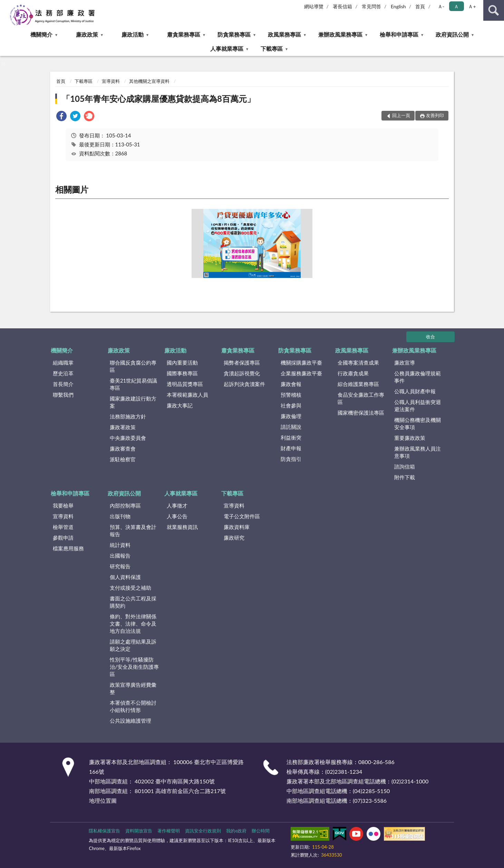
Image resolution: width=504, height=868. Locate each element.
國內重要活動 (182, 363)
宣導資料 (111, 81)
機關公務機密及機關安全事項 (418, 423)
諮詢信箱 (405, 466)
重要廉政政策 (410, 438)
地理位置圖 (103, 801)
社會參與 (291, 405)
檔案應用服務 (68, 548)
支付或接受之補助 (130, 588)
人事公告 (177, 516)
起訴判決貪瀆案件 (244, 384)
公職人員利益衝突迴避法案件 (418, 406)
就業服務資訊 (182, 527)
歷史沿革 (63, 373)
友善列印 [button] (435, 115)
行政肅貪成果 (353, 373)
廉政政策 (87, 34)
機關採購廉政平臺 (301, 363)
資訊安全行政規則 (203, 831)
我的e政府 (236, 831)
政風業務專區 (284, 34)
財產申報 (291, 448)
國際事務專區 (182, 373)
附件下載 (405, 477)
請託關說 (291, 427)
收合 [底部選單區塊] (430, 337)
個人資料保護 (125, 577)
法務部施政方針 (128, 416)
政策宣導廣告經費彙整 (133, 688)
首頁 (420, 6)
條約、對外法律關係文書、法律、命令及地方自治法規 (133, 624)
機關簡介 (41, 34)
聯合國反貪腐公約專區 (133, 366)
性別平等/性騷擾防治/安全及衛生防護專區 (134, 667)
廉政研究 (234, 538)
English (398, 6)
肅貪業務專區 (184, 34)
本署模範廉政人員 (187, 395)
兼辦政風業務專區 (340, 34)
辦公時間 (261, 831)
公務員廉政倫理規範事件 (418, 377)
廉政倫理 (291, 416)
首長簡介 (63, 384)
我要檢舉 (63, 505)
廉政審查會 (123, 449)
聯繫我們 (63, 395)
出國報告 (120, 556)
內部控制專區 (125, 505)
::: (6, 5)
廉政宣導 (405, 363)
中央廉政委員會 (128, 438)
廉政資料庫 (237, 527)
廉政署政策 (123, 427)
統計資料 (120, 545)
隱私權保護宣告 (104, 831)
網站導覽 (314, 6)
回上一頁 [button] (401, 115)
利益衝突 (291, 437)
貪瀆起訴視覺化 (242, 373)
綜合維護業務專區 (358, 384)
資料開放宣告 (139, 831)
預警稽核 (291, 395)
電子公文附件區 (242, 516)
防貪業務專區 (234, 34)
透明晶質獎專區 (185, 384)
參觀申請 (63, 538)
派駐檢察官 (123, 459)
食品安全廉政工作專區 (361, 398)
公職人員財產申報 (415, 391)
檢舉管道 (63, 527)
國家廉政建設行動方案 (133, 402)
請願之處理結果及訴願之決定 (133, 645)
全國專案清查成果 (358, 363)
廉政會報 (291, 384)
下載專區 (272, 49)
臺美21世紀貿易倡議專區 (133, 384)
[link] (61, 117)
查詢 (494, 10)
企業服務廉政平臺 (301, 373)
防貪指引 (291, 459)
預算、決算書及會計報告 (133, 531)
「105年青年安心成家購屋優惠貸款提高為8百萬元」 (158, 99)
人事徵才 (177, 505)
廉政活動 (133, 34)
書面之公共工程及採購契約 (133, 602)
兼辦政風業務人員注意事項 (418, 452)
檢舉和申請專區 (399, 34)
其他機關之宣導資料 (149, 81)
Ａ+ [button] (472, 6)
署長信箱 (342, 6)
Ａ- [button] (441, 6)
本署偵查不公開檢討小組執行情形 (133, 706)
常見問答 (371, 6)
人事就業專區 (227, 49)
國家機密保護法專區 (361, 413)
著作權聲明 (169, 831)
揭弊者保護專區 (242, 363)
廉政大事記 (180, 405)
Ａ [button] (456, 6)
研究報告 (120, 566)
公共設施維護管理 (130, 721)
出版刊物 (120, 516)
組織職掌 (63, 363)
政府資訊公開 (452, 34)
